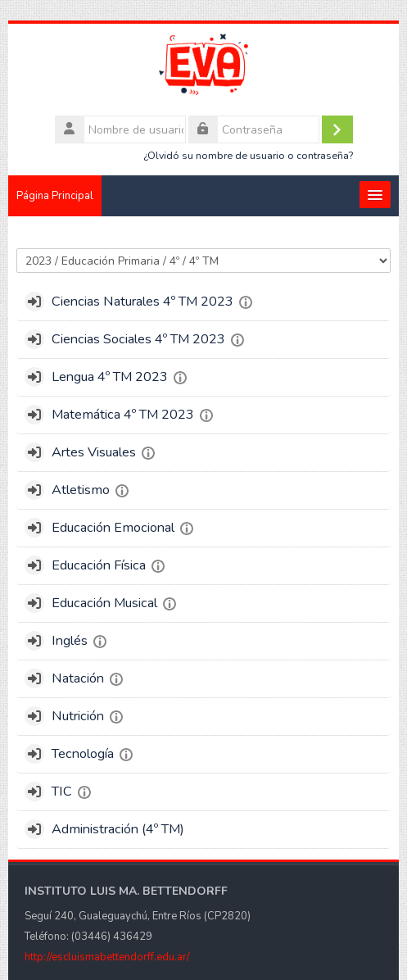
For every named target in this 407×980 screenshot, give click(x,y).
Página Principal (55, 196)
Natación (78, 678)
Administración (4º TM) (118, 829)
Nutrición (78, 716)
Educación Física (99, 565)
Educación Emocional (113, 528)
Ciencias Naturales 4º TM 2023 (142, 302)
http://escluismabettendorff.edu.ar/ (107, 957)
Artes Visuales (94, 452)
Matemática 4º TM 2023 (123, 415)
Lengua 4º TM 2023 (110, 377)
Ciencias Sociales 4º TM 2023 (138, 339)
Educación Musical (104, 603)
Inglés (70, 641)
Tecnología (83, 754)
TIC (62, 792)
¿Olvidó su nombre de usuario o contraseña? (248, 155)
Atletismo (81, 490)
